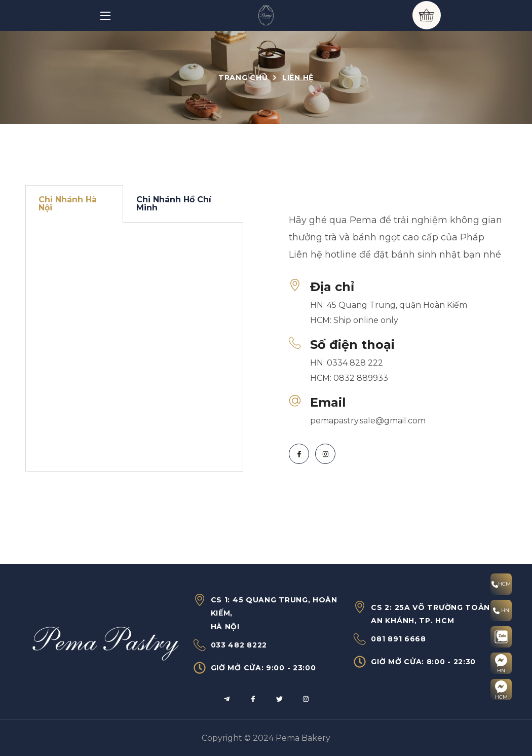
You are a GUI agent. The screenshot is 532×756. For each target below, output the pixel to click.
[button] (427, 15)
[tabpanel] (134, 347)
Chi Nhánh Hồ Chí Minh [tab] (174, 204)
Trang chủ (243, 78)
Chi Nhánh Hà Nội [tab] (68, 204)
